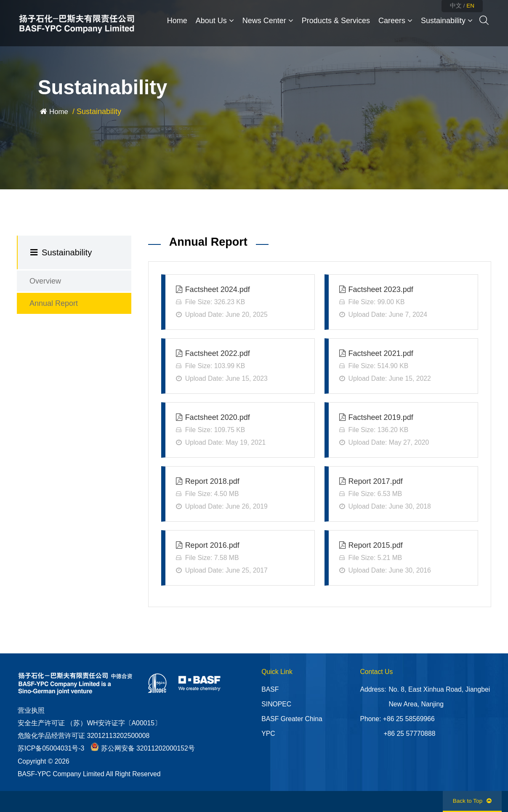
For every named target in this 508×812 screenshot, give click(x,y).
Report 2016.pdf (240, 559)
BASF (270, 689)
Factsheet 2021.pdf (403, 367)
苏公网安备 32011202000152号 (143, 748)
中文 (456, 6)
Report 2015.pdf (403, 559)
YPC (268, 734)
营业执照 (31, 710)
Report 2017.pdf (403, 495)
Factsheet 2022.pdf (240, 367)
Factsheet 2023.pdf (403, 303)
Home (59, 112)
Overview (45, 281)
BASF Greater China (292, 719)
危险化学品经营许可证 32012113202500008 (84, 736)
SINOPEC (276, 704)
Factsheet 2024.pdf (240, 303)
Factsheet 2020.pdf (240, 431)
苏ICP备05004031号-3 (51, 748)
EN (470, 6)
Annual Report (54, 303)
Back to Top (472, 801)
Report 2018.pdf (240, 495)
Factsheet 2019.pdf (403, 431)
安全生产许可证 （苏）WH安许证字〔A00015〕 (89, 723)
